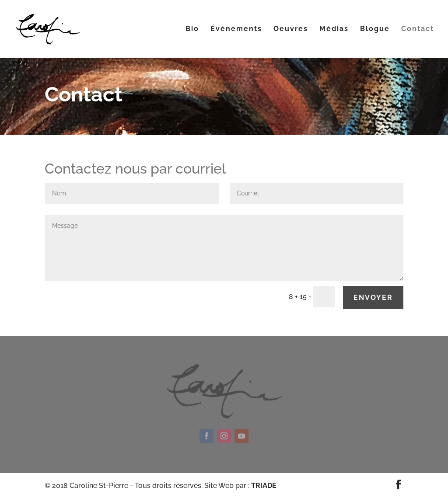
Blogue (375, 29)
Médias (334, 29)
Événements (236, 29)
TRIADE (264, 486)
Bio (192, 29)
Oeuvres (291, 29)
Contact (418, 29)
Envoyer (373, 298)
